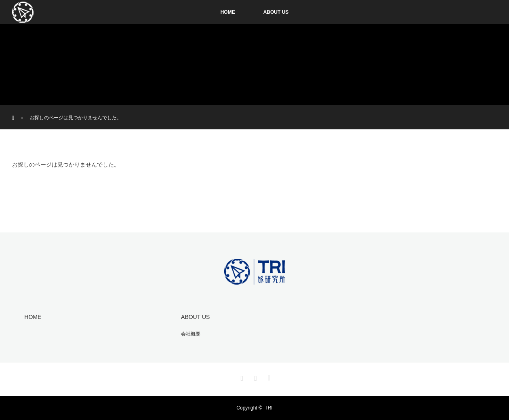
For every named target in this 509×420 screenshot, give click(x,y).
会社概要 (191, 334)
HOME (228, 12)
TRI (268, 408)
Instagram (241, 377)
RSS (268, 377)
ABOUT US (276, 12)
